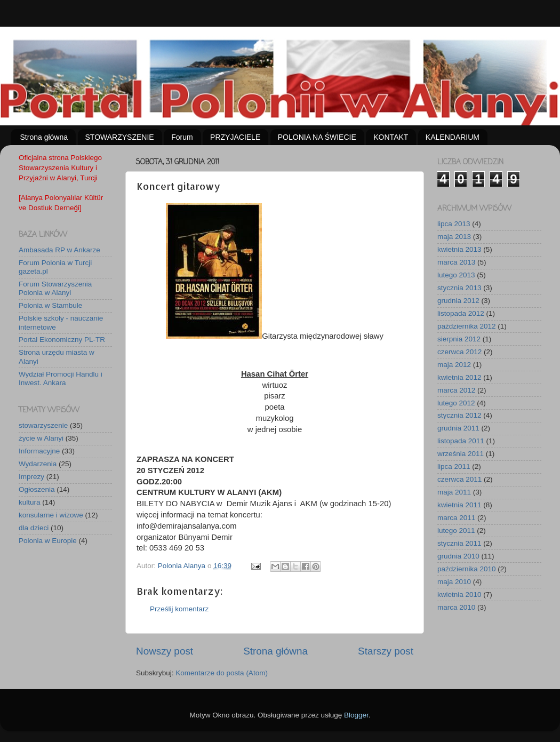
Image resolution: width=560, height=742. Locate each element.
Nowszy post (165, 651)
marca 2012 (456, 390)
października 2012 (467, 326)
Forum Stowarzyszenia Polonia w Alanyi (55, 288)
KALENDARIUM (453, 137)
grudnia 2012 (458, 301)
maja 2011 (454, 492)
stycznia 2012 (459, 415)
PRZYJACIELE (235, 137)
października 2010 (467, 569)
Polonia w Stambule (50, 305)
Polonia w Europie (48, 541)
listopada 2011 (461, 441)
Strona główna (44, 137)
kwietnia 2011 (459, 505)
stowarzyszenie (43, 425)
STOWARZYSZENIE (120, 137)
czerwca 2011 (459, 479)
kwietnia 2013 (459, 249)
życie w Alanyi (41, 438)
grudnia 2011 (458, 428)
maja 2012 (454, 365)
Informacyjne (39, 451)
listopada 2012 (461, 313)
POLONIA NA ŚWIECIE (317, 137)
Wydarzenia (38, 464)
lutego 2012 (456, 403)
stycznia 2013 (459, 288)
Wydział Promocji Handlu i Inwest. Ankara (61, 378)
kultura (30, 502)
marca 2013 (456, 262)
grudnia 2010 (458, 556)
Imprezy (31, 477)
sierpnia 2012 (459, 339)
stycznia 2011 (459, 543)
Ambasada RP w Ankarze (59, 250)
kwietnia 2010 (459, 595)
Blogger (356, 715)
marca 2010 (456, 607)
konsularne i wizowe (51, 515)
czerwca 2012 (459, 352)
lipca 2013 (454, 224)
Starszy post (386, 651)
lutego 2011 (456, 530)
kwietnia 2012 (459, 377)
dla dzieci (34, 528)
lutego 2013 (456, 275)
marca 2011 (456, 518)
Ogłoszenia (37, 489)
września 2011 (461, 454)
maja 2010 (454, 582)
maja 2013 (454, 237)
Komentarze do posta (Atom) (222, 673)
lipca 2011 (454, 466)
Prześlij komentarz (179, 609)
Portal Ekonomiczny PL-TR (62, 340)
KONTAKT (391, 137)
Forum (182, 137)
